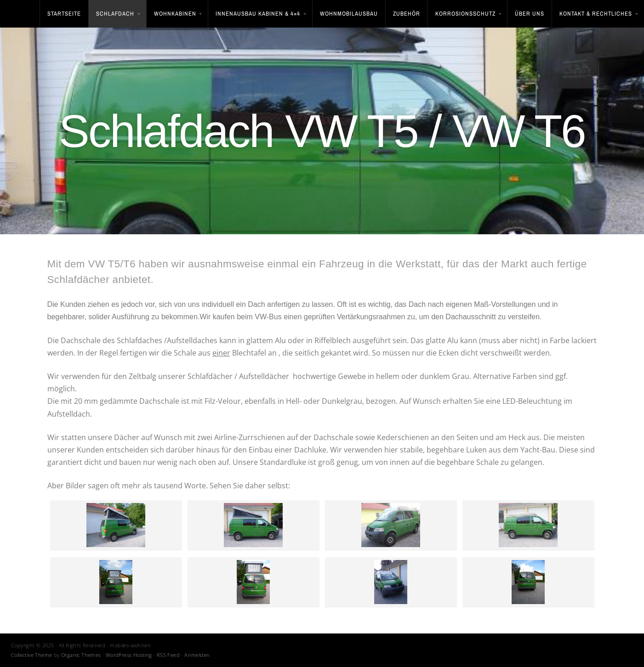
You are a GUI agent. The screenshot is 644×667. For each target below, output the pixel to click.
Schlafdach (115, 14)
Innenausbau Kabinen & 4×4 (258, 14)
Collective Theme (31, 655)
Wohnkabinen (175, 14)
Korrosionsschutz (465, 14)
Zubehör (407, 14)
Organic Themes (81, 655)
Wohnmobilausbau (349, 14)
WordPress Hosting (129, 655)
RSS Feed (168, 655)
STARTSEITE (64, 14)
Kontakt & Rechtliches (596, 14)
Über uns (530, 14)
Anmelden (197, 655)
